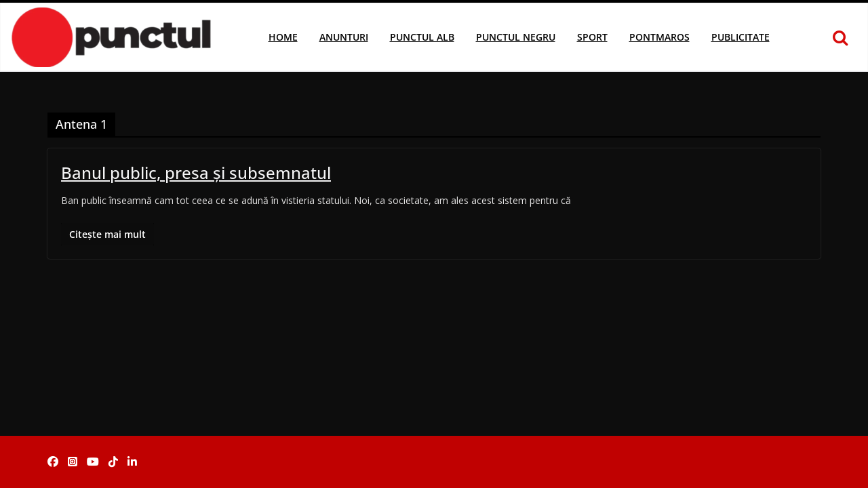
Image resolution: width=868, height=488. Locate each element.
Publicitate (741, 37)
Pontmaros (659, 37)
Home (283, 37)
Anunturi (344, 37)
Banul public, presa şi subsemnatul (196, 172)
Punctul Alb (422, 37)
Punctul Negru (516, 37)
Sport (592, 37)
